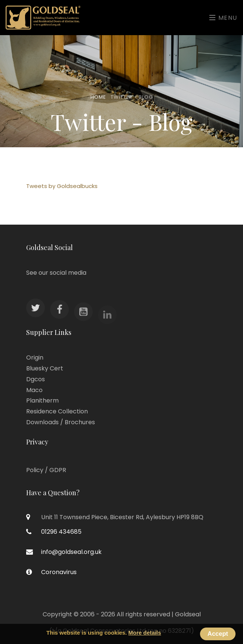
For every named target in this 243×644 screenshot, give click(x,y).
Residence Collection (57, 411)
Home (98, 97)
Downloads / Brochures (61, 422)
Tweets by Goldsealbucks (62, 186)
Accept (218, 634)
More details (145, 633)
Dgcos (36, 379)
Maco (34, 390)
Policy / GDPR (46, 470)
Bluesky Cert (45, 368)
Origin (35, 358)
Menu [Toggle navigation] (223, 18)
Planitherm (42, 400)
